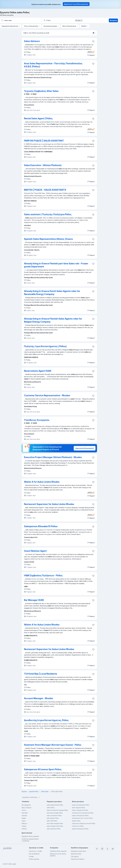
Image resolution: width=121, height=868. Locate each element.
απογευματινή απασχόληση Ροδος (83, 813)
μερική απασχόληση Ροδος (80, 829)
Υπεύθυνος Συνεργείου (37, 420)
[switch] (94, 33)
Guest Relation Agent (35, 551)
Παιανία (24, 829)
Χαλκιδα (24, 816)
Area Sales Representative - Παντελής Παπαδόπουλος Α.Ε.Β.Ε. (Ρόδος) (53, 65)
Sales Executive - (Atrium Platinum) (43, 165)
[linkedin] (113, 849)
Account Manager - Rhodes (39, 698)
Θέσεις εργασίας (34, 859)
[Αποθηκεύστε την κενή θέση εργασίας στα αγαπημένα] (93, 41)
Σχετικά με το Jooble (35, 851)
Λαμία (24, 821)
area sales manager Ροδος (55, 813)
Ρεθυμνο (24, 823)
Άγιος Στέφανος (27, 808)
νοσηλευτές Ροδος (78, 826)
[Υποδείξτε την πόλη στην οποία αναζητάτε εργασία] (63, 20)
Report (91, 55)
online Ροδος (51, 808)
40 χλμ (79, 20)
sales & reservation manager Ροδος (57, 810)
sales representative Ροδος (55, 805)
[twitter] (107, 849)
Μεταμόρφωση (26, 805)
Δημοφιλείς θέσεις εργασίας (30, 836)
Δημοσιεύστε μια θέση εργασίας (76, 4)
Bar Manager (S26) (34, 600)
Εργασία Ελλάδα (76, 854)
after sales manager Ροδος (55, 823)
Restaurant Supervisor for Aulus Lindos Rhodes (49, 504)
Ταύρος (24, 826)
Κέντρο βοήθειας (34, 854)
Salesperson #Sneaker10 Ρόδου (41, 526)
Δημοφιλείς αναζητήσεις (31, 797)
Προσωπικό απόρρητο (78, 859)
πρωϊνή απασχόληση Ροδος (81, 805)
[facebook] (97, 849)
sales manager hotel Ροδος (55, 826)
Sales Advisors (32, 41)
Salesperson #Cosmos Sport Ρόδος (43, 769)
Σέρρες (24, 818)
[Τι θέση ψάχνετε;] (21, 20)
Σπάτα (24, 810)
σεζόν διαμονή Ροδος (79, 808)
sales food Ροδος (52, 821)
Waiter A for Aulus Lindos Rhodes (42, 482)
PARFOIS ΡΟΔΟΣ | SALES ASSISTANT (44, 141)
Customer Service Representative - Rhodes (47, 395)
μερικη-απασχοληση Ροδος (80, 816)
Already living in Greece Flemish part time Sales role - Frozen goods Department (56, 265)
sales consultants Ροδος (54, 816)
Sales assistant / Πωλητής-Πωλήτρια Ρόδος (48, 214)
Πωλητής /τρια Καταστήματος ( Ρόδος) (45, 346)
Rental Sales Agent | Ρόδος (38, 118)
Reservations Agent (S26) (38, 371)
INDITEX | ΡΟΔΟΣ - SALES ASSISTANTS (45, 190)
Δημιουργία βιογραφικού (85, 448)
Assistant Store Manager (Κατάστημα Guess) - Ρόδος (53, 745)
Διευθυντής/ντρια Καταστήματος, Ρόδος (46, 720)
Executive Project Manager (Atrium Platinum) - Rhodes (53, 457)
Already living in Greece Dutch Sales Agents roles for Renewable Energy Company (52, 293)
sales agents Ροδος (53, 818)
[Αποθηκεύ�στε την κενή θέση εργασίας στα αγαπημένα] (93, 721)
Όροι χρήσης (75, 856)
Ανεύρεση (113, 20)
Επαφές (31, 856)
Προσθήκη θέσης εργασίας (58, 851)
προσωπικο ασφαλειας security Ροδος (84, 823)
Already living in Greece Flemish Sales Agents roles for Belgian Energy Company (53, 320)
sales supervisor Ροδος (54, 829)
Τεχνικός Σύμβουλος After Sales (41, 91)
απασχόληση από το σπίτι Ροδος (82, 818)
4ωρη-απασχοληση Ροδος (80, 810)
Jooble (14, 864)
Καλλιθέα (25, 813)
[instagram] (102, 849)
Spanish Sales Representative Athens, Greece (48, 239)
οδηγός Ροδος (76, 821)
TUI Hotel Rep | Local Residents (41, 674)
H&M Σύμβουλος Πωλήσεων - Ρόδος (43, 575)
